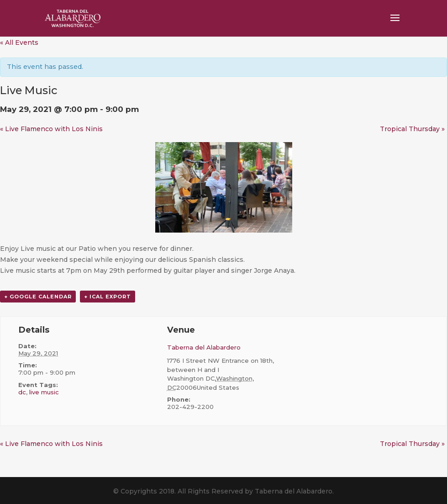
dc (22, 392)
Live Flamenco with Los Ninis (51, 129)
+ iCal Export (108, 297)
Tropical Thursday (412, 129)
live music (44, 392)
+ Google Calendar (38, 297)
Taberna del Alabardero (204, 347)
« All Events (19, 42)
